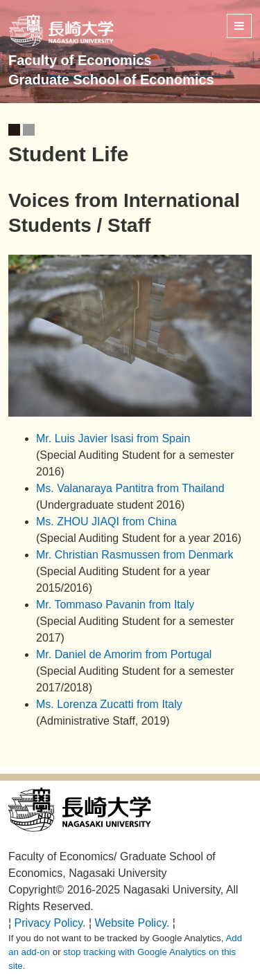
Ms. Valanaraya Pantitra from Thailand (130, 488)
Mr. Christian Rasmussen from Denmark (135, 555)
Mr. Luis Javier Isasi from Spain (113, 438)
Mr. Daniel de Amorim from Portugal (124, 654)
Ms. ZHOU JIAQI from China (106, 521)
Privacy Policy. (50, 923)
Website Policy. (132, 923)
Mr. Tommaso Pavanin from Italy (115, 605)
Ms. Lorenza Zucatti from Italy (109, 704)
